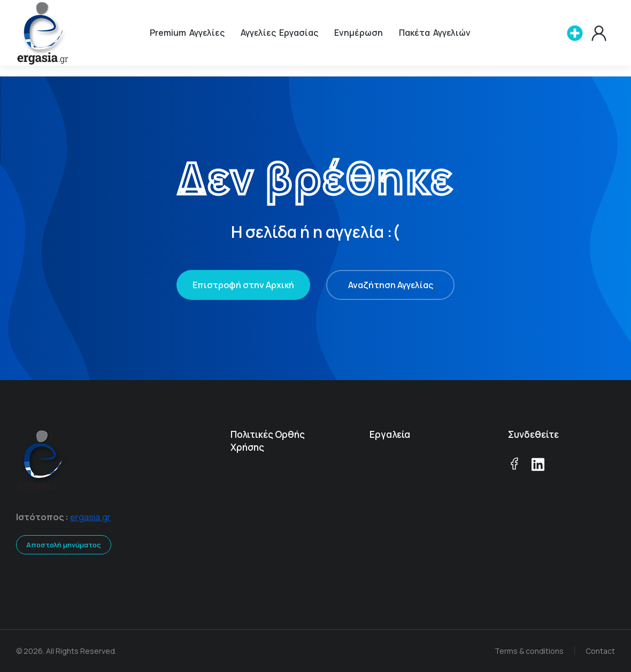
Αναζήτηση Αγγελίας (391, 285)
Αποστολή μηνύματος (64, 545)
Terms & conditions (529, 651)
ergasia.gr (90, 517)
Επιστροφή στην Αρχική (243, 285)
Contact (600, 651)
